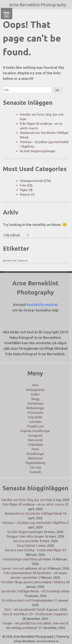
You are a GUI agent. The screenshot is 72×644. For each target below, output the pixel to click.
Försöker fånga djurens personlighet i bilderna (33, 582)
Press (35, 449)
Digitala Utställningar (35, 431)
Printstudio (35, 413)
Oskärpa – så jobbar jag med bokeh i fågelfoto (34, 523)
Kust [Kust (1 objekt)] (14, 261)
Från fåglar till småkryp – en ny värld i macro (33, 504)
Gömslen (35, 422)
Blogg (35, 399)
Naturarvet (35, 440)
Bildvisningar (35, 408)
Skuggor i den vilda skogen (25, 536)
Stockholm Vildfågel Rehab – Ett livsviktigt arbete (35, 591)
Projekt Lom (35, 426)
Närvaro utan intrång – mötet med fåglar (33, 550)
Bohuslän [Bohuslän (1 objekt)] (7, 261)
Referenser (35, 458)
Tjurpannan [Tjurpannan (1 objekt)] (22, 261)
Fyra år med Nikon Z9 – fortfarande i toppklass (35, 614)
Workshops (35, 403)
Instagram (35, 435)
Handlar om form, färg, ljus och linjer (27, 500)
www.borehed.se (47, 641)
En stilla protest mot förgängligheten (28, 600)
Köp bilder (35, 417)
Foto (23, 185)
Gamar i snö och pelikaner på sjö (24, 568)
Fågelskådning (35, 463)
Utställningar (35, 454)
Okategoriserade (31, 181)
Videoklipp (35, 445)
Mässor (25, 194)
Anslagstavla (35, 390)
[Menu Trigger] (7, 14)
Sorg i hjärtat (26, 546)
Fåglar (24, 190)
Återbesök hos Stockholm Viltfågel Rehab (33, 514)
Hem (35, 385)
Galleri (35, 394)
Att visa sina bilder (26, 541)
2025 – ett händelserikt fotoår (25, 610)
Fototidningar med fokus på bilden (27, 559)
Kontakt (35, 472)
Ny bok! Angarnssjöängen (38, 151)
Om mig (35, 467)
